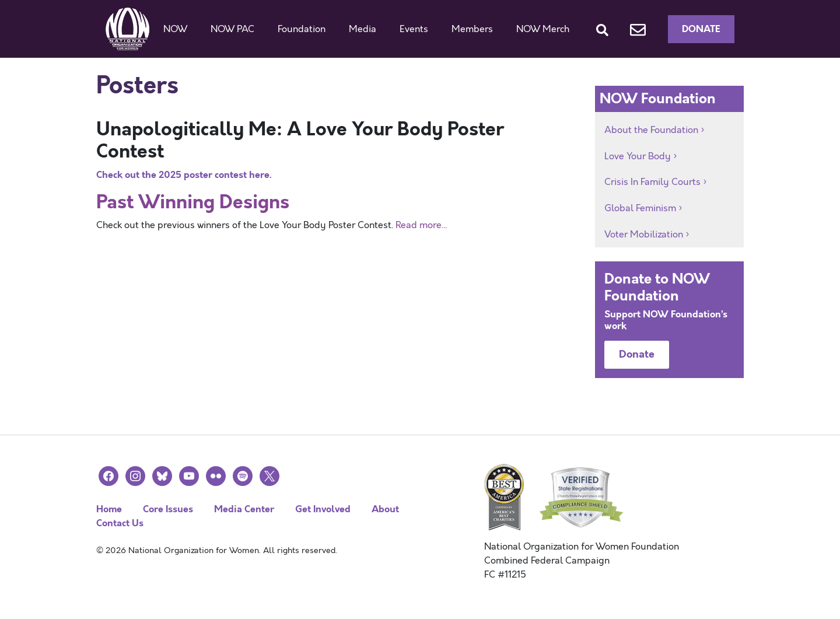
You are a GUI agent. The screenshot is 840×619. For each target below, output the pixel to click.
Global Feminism (640, 208)
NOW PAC (232, 29)
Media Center (244, 509)
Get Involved (323, 509)
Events (414, 29)
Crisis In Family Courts (652, 182)
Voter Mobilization (644, 235)
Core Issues (168, 509)
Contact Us (120, 523)
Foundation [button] (302, 29)
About (385, 509)
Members (472, 29)
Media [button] (363, 29)
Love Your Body (638, 156)
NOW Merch (543, 29)
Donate (701, 29)
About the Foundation (651, 130)
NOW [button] (175, 29)
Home (109, 509)
